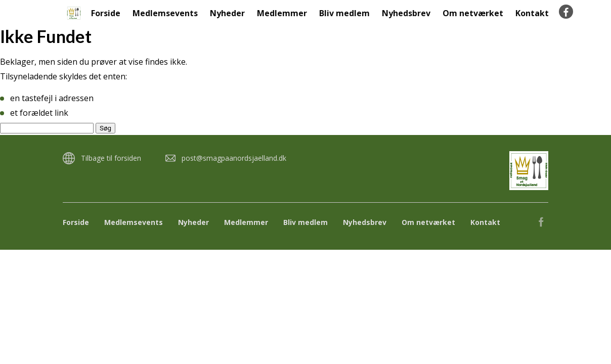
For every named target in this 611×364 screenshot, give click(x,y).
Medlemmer (282, 13)
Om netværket (473, 13)
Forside (106, 13)
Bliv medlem (344, 13)
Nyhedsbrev (406, 13)
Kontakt (532, 13)
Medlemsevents (165, 13)
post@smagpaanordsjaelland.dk (234, 158)
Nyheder (227, 13)
